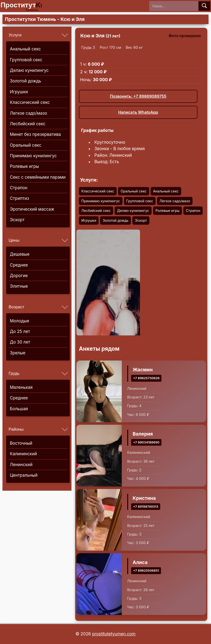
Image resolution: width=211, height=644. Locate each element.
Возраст (17, 307)
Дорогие (19, 276)
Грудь (14, 373)
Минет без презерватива (35, 134)
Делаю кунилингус (29, 70)
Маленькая (21, 387)
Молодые (19, 321)
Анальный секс (25, 49)
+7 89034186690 (146, 442)
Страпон (19, 188)
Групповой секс (26, 60)
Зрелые (18, 353)
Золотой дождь (26, 81)
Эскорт (17, 220)
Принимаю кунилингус (33, 156)
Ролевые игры (24, 166)
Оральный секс (26, 145)
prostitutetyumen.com (114, 634)
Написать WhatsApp (138, 112)
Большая (19, 409)
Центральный (24, 475)
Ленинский (21, 465)
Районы (16, 429)
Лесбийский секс (28, 124)
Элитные (19, 286)
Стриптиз (19, 198)
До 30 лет (20, 342)
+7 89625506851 (146, 571)
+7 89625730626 (146, 378)
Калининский (23, 454)
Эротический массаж (32, 209)
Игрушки (19, 92)
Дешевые (20, 254)
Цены (14, 240)
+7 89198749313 (146, 506)
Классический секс (30, 102)
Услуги (15, 35)
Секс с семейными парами (38, 177)
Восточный (21, 443)
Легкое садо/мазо (28, 113)
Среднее (19, 265)
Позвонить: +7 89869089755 (138, 96)
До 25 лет (20, 331)
